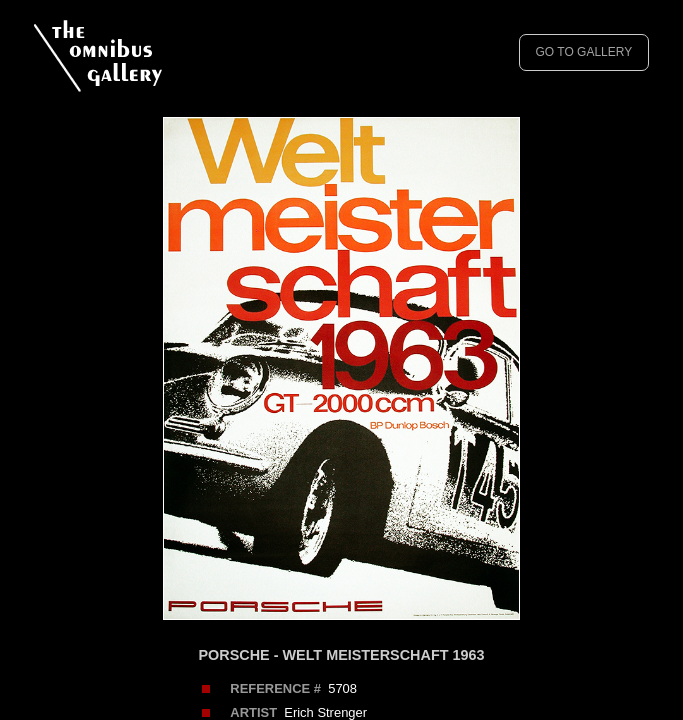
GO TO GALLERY (584, 52)
